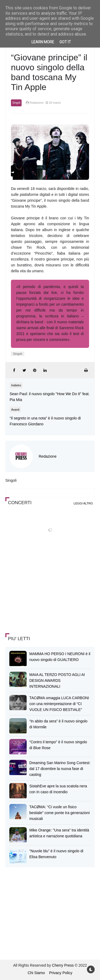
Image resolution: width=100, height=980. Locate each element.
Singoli (16, 103)
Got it (65, 42)
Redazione (48, 456)
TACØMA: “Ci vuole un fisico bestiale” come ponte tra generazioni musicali (59, 813)
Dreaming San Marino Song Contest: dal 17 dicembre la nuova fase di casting (60, 769)
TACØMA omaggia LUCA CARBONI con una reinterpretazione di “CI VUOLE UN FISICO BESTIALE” (59, 704)
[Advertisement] (45, 590)
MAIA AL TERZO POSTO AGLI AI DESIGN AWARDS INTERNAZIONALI (57, 680)
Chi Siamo (36, 973)
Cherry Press (63, 965)
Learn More (43, 42)
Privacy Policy (61, 973)
